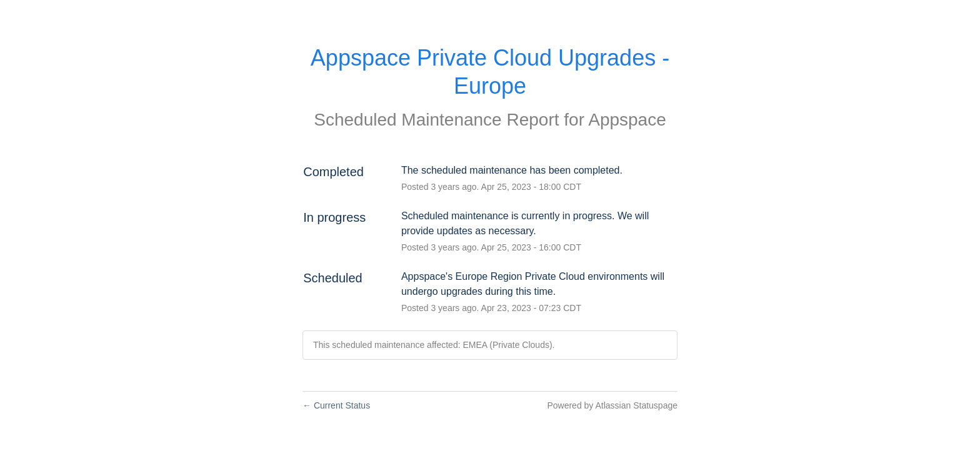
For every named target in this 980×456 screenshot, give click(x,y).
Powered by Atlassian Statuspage (612, 405)
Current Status (336, 405)
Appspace (627, 120)
